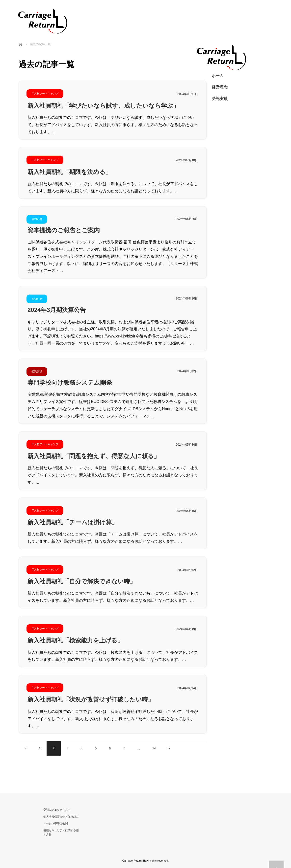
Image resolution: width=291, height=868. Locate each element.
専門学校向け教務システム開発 (70, 383)
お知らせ (37, 219)
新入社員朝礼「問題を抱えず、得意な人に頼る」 (94, 456)
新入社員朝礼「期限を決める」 (69, 172)
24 (154, 748)
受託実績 (37, 371)
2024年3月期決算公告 (57, 310)
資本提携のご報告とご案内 (64, 230)
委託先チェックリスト (57, 810)
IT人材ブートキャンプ (45, 94)
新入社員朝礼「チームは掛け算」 (73, 522)
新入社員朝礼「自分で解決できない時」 (82, 581)
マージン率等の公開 (56, 823)
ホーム (218, 76)
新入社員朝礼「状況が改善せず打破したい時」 (91, 699)
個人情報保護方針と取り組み (61, 817)
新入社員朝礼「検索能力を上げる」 (75, 640)
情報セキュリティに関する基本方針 (61, 833)
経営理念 (220, 87)
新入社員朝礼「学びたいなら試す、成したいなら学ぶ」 (103, 106)
